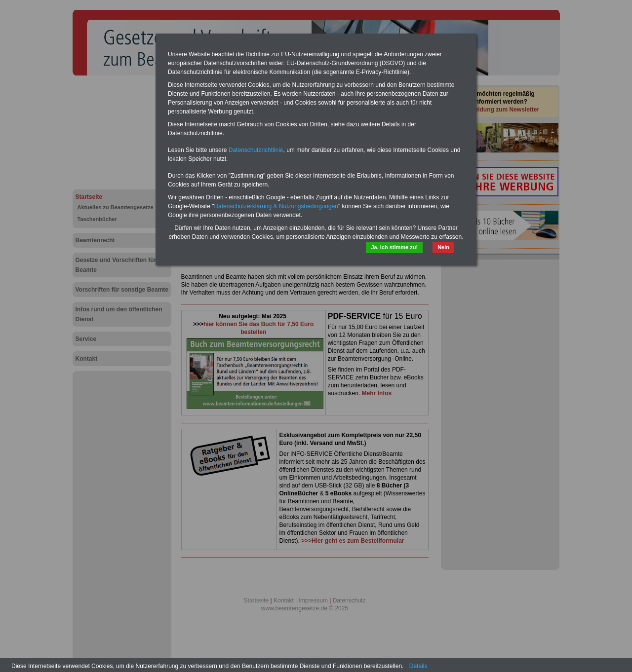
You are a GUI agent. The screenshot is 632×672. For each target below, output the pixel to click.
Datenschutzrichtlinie (256, 150)
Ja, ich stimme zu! (394, 247)
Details (418, 666)
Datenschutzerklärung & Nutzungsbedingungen (276, 206)
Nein (443, 247)
